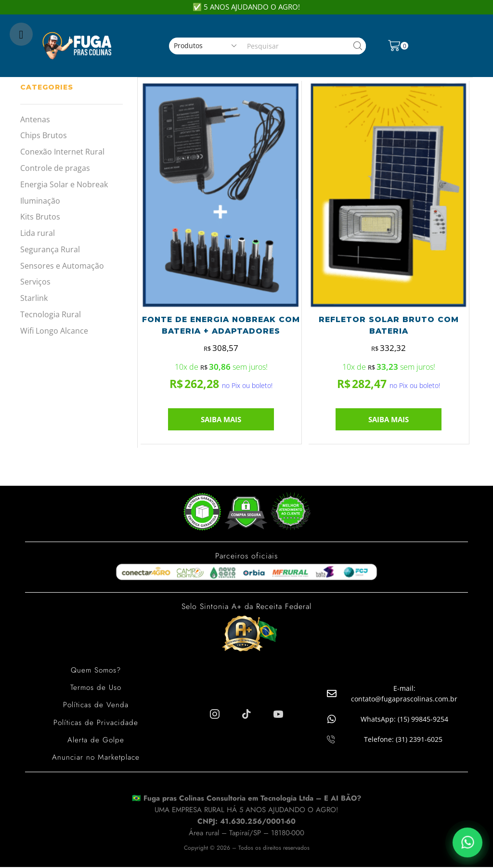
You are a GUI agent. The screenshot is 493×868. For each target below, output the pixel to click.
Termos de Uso (96, 689)
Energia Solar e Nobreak (64, 184)
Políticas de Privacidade (96, 724)
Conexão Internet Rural (62, 152)
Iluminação (40, 201)
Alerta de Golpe (96, 741)
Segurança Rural (50, 249)
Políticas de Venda (96, 706)
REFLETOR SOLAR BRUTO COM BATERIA (389, 326)
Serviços (35, 282)
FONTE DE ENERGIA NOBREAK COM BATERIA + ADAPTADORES (221, 326)
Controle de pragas (55, 168)
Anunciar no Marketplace (96, 758)
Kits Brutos (40, 217)
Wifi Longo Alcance (54, 331)
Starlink (34, 298)
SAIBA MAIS (221, 421)
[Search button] (357, 46)
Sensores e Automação (62, 266)
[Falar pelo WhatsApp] (467, 842)
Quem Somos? (96, 672)
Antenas (35, 119)
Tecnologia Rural (51, 314)
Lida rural (38, 233)
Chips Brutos (44, 135)
